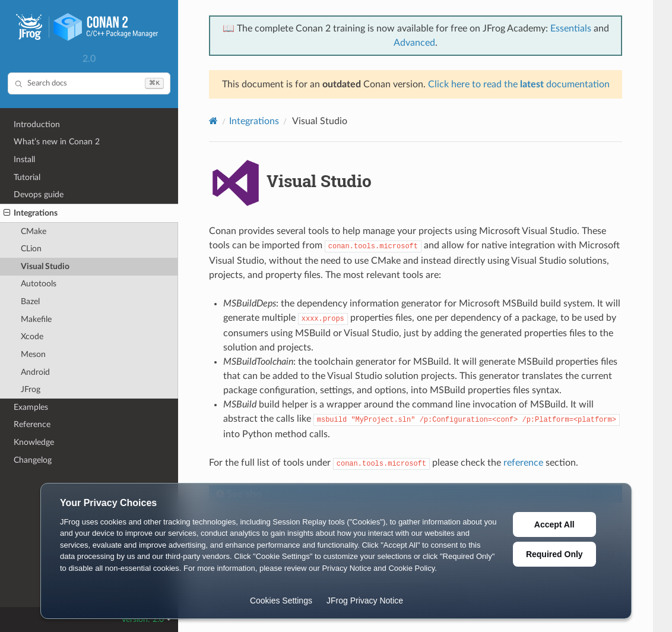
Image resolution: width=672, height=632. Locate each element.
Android (35, 372)
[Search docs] (89, 83)
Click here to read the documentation (519, 84)
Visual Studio (45, 266)
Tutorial (27, 177)
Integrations (31, 213)
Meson (33, 354)
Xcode (32, 336)
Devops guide (39, 195)
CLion (31, 249)
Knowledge (34, 442)
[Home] (213, 121)
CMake (34, 231)
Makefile (36, 319)
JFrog (31, 389)
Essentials (571, 29)
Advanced (414, 43)
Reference (32, 424)
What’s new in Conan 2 (57, 142)
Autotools (39, 284)
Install (24, 159)
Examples (31, 407)
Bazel (30, 301)
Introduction (37, 124)
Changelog (33, 460)
